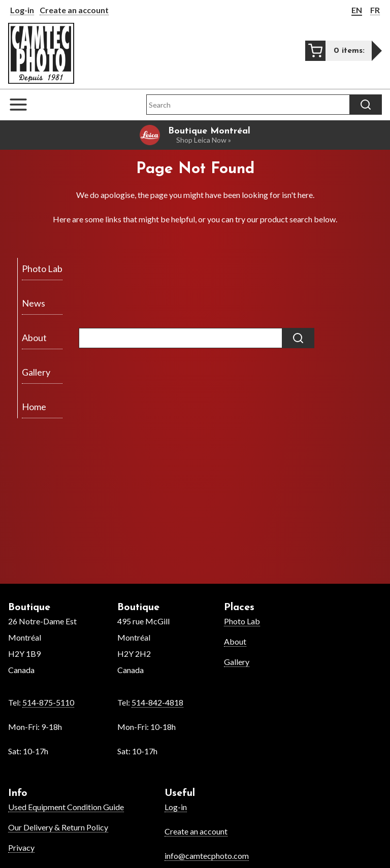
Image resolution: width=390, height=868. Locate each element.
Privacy (21, 847)
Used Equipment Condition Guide (66, 807)
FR (375, 10)
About (235, 641)
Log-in (22, 10)
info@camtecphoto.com (207, 856)
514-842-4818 (157, 702)
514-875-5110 (48, 702)
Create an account (74, 10)
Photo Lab (242, 621)
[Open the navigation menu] (23, 105)
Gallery (237, 662)
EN (357, 10)
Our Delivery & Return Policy (58, 827)
